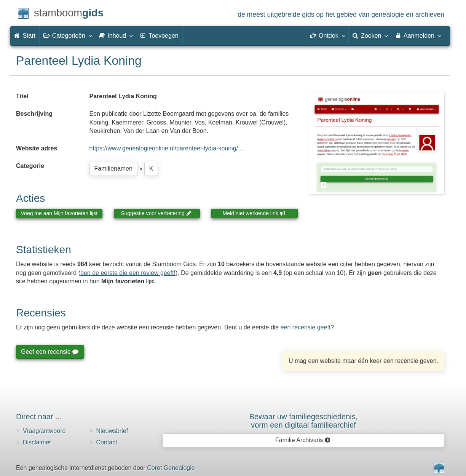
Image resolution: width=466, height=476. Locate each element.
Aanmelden (418, 35)
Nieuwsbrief (112, 431)
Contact (107, 442)
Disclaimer (37, 442)
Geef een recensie (49, 352)
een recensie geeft (306, 327)
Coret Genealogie (171, 468)
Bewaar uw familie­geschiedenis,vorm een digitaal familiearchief (304, 421)
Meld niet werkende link (254, 213)
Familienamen (113, 169)
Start (25, 36)
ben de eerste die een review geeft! (128, 273)
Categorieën (67, 35)
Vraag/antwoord (44, 431)
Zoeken (370, 35)
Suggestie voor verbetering (156, 213)
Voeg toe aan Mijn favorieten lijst (59, 213)
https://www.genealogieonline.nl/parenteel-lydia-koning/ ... (167, 148)
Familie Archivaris (303, 440)
